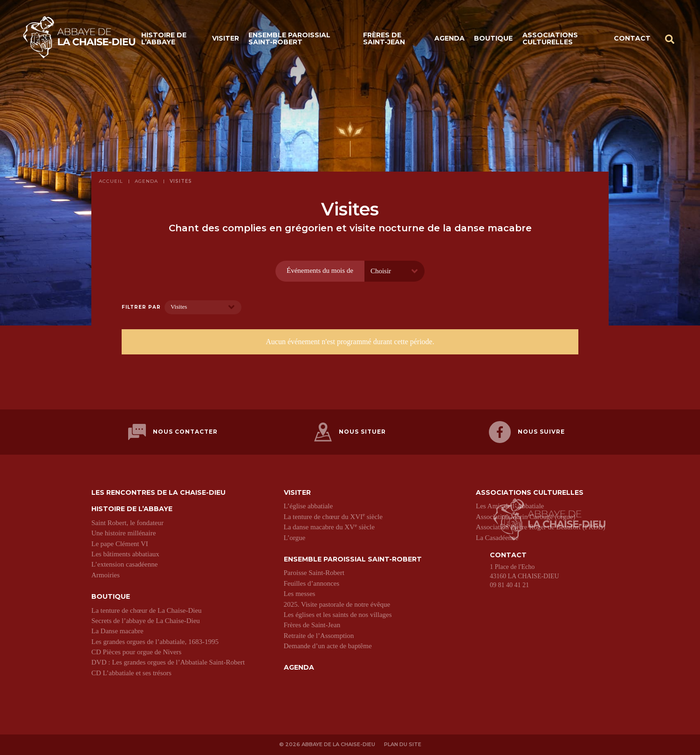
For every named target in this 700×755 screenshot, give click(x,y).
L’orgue (295, 538)
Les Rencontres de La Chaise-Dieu (158, 493)
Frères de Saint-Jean (384, 38)
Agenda (450, 38)
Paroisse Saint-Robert (314, 573)
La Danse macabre (117, 631)
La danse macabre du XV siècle (329, 527)
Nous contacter (173, 432)
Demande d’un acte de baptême (328, 646)
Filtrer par (141, 307)
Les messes (300, 594)
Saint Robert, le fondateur (127, 523)
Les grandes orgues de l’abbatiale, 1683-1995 (155, 642)
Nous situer (350, 432)
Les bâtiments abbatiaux (125, 554)
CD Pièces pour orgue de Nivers (136, 652)
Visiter (226, 38)
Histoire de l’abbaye (164, 38)
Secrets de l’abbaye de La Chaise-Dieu (146, 621)
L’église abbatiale (309, 506)
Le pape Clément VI (120, 544)
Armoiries (106, 575)
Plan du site (403, 744)
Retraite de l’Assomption (319, 636)
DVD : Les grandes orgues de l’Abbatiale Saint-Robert (168, 662)
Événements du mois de (320, 270)
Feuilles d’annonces (312, 583)
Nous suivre (527, 432)
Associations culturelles (550, 38)
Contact (632, 38)
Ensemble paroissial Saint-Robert (289, 38)
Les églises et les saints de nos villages (338, 615)
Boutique (493, 38)
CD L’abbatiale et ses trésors (131, 673)
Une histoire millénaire (124, 533)
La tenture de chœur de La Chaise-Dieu (147, 610)
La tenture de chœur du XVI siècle (333, 517)
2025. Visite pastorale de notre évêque (337, 604)
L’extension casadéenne (124, 564)
